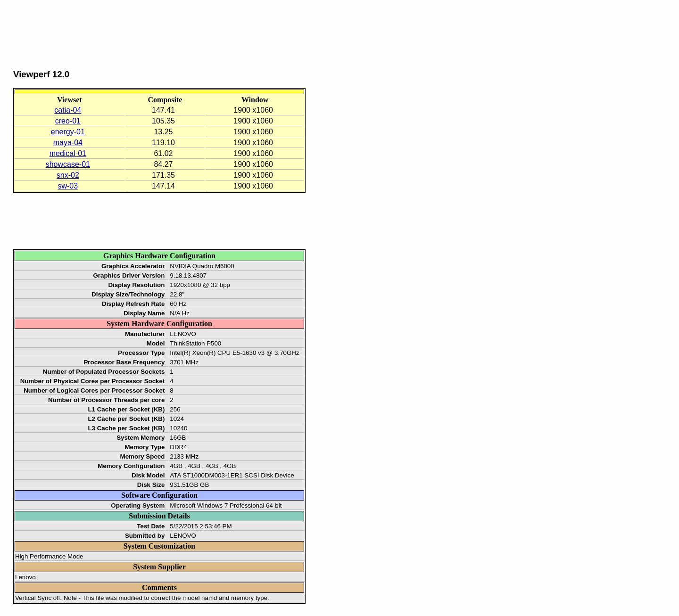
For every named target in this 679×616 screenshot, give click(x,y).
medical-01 (68, 153)
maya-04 (68, 143)
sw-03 (68, 186)
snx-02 (68, 175)
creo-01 (68, 121)
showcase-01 (68, 164)
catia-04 (68, 110)
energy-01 (68, 132)
